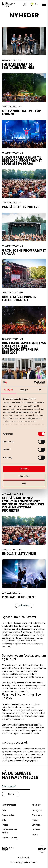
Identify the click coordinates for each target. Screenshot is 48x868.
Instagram (37, 811)
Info (4, 811)
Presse (5, 825)
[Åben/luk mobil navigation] (44, 5)
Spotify (35, 820)
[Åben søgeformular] (37, 4)
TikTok (35, 835)
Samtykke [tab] (9, 390)
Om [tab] (39, 390)
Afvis (24, 484)
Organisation (8, 815)
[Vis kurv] (31, 5)
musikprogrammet (10, 629)
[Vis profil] (25, 5)
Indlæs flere (24, 605)
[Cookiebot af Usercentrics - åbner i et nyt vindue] (34, 383)
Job (4, 820)
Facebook (37, 815)
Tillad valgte (24, 476)
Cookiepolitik (24, 858)
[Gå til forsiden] (8, 4)
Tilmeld (11, 794)
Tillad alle (24, 469)
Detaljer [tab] (24, 390)
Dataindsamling (10, 838)
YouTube (36, 825)
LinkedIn (36, 830)
